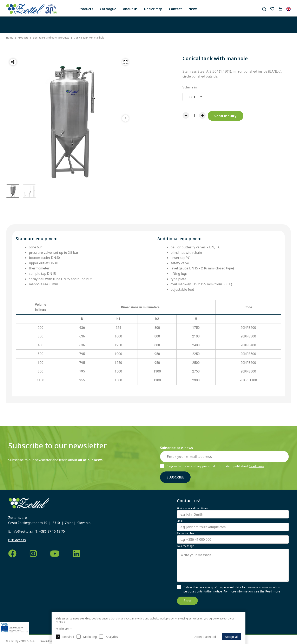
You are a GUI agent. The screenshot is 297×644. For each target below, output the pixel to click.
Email (180, 521)
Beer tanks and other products (51, 38)
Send (187, 601)
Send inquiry (226, 116)
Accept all (232, 637)
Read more (256, 466)
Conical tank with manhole (89, 38)
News (193, 9)
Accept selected (205, 637)
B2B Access (17, 540)
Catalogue (108, 9)
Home (10, 38)
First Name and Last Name (193, 509)
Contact (175, 9)
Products (86, 9)
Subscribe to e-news (176, 448)
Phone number (186, 534)
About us (130, 9)
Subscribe (175, 477)
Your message (186, 546)
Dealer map (153, 9)
